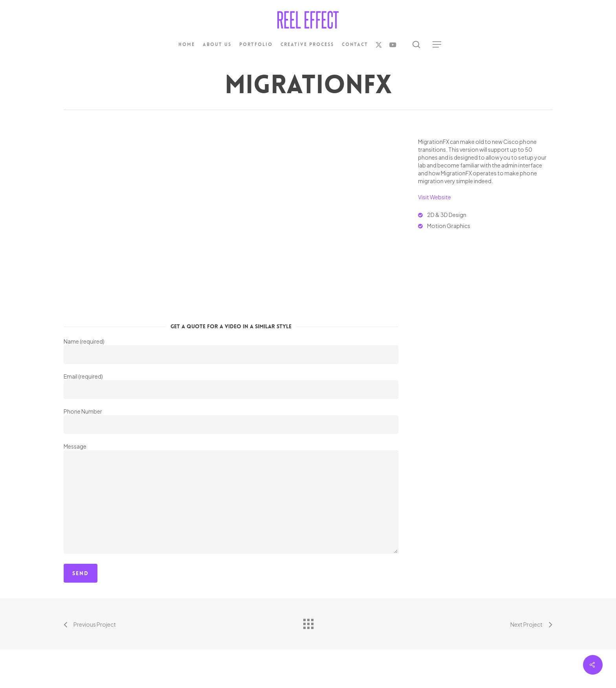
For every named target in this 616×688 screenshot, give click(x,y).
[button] (437, 45)
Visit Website (434, 197)
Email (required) (231, 386)
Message (231, 499)
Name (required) (231, 351)
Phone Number (231, 421)
